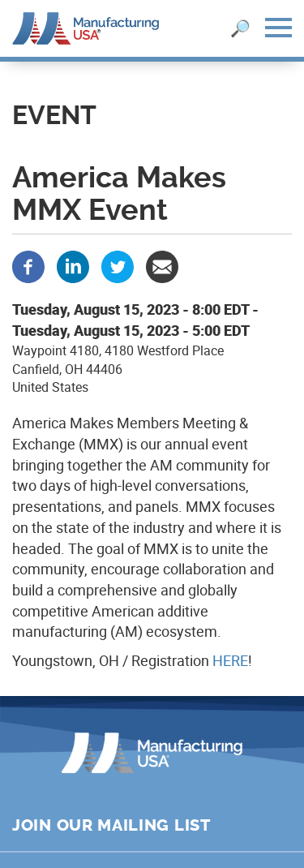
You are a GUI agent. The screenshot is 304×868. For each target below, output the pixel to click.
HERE (230, 660)
